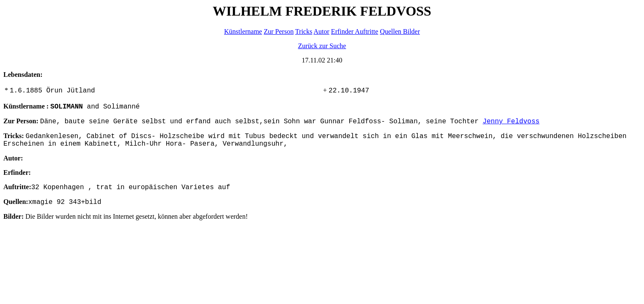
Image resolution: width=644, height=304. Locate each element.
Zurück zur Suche (322, 46)
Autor (322, 31)
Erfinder (343, 31)
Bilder (411, 31)
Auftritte (366, 31)
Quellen (391, 31)
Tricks (304, 31)
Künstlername (243, 31)
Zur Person (279, 31)
